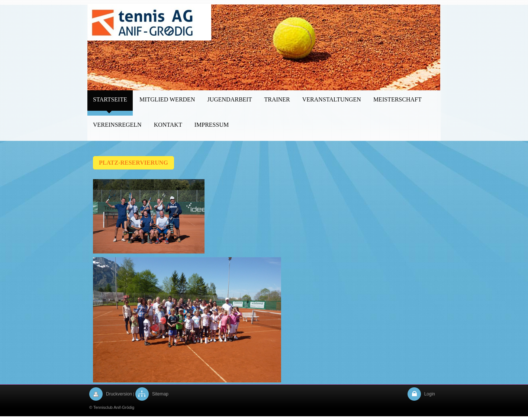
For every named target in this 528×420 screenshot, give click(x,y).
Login (430, 394)
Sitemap (160, 394)
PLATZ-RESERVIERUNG (133, 163)
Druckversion (119, 394)
